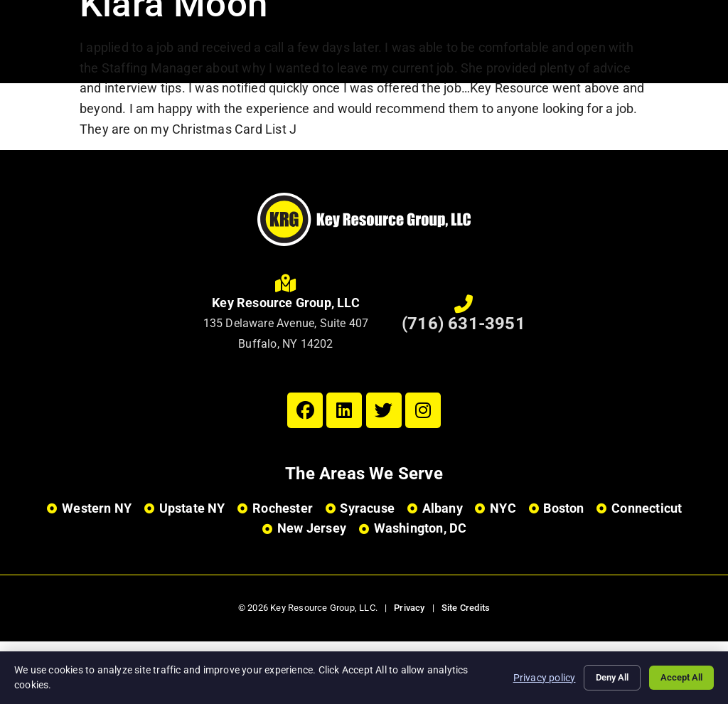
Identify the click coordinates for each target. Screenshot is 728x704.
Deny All (602, 678)
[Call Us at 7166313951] (464, 304)
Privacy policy (530, 677)
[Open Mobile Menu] (692, 40)
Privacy (409, 608)
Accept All (678, 678)
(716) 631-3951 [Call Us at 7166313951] (464, 324)
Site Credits (466, 608)
